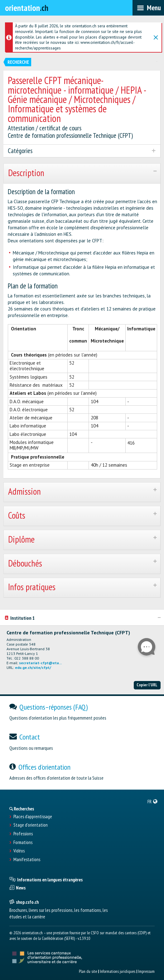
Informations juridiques (118, 971)
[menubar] (148, 8)
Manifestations (27, 860)
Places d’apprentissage (33, 817)
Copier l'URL (147, 685)
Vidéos (19, 851)
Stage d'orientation (31, 825)
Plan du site (88, 971)
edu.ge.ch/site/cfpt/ (33, 667)
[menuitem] (153, 801)
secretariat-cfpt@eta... (40, 663)
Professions (23, 834)
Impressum (146, 971)
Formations (23, 842)
